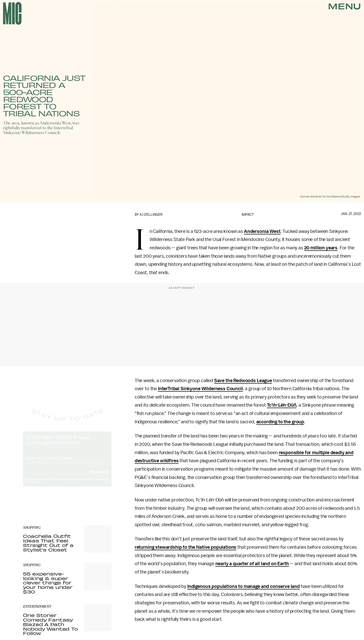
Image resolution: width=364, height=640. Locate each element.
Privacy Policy (33, 487)
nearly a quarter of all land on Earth (252, 564)
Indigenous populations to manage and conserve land (244, 586)
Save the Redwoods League (243, 381)
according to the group (280, 422)
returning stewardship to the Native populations (186, 547)
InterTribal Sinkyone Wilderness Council (200, 389)
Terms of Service (94, 484)
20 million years (321, 248)
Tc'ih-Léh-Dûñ (282, 405)
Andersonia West (262, 231)
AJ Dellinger (151, 215)
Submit (99, 477)
